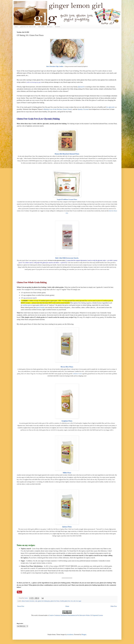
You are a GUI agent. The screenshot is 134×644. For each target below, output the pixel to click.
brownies (32, 601)
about (23, 601)
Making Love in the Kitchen (53, 109)
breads (27, 601)
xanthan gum (27, 305)
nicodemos (70, 634)
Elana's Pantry (67, 109)
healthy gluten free (65, 601)
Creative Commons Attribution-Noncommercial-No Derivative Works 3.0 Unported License (76, 615)
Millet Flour (67, 473)
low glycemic (110, 107)
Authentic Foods (77, 374)
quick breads (40, 307)
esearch (81, 87)
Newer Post (21, 606)
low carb (73, 601)
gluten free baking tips (44, 601)
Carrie (26, 598)
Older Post (114, 606)
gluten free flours (55, 601)
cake (36, 601)
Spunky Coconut (83, 109)
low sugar (79, 601)
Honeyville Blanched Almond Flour (67, 154)
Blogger (84, 634)
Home (67, 606)
